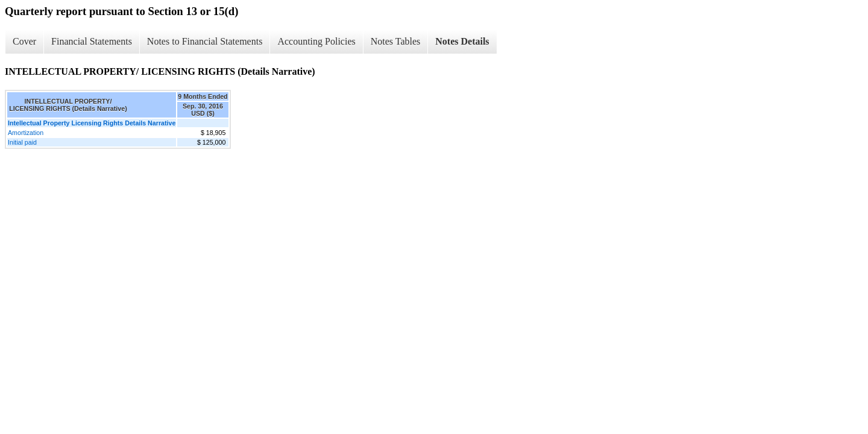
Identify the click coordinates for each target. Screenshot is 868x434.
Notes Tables (396, 41)
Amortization (26, 133)
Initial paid (22, 142)
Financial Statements (92, 41)
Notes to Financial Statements (205, 41)
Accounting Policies (316, 41)
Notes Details (462, 41)
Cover (24, 41)
